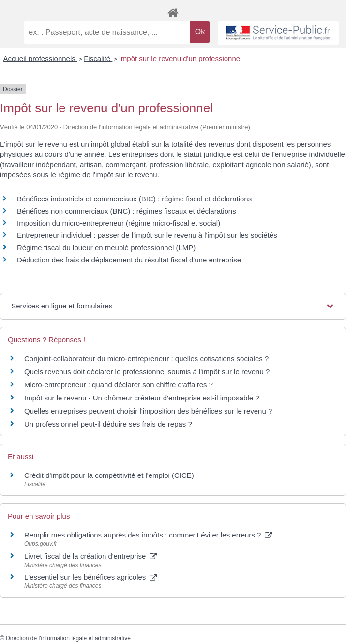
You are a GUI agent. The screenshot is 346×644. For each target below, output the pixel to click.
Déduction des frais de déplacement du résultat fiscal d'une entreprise (129, 260)
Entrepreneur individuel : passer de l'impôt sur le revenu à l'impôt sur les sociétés (147, 235)
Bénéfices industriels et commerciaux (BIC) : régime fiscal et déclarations (134, 199)
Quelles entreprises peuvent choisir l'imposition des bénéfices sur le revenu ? (148, 411)
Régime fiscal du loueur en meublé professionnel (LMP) (106, 248)
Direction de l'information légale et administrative (68, 638)
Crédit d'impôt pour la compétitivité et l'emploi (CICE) (109, 475)
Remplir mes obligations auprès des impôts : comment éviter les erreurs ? (148, 535)
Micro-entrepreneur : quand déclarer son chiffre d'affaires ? (119, 385)
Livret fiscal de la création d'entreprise (90, 556)
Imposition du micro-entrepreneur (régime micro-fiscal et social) (119, 223)
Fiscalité (98, 58)
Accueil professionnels (40, 58)
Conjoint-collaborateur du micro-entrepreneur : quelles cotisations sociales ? (146, 359)
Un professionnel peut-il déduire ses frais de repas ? (108, 424)
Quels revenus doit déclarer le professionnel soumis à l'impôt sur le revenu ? (147, 372)
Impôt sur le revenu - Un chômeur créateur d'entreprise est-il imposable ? (142, 398)
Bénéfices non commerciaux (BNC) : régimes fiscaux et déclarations (127, 211)
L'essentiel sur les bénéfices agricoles (90, 577)
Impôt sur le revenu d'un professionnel (181, 58)
